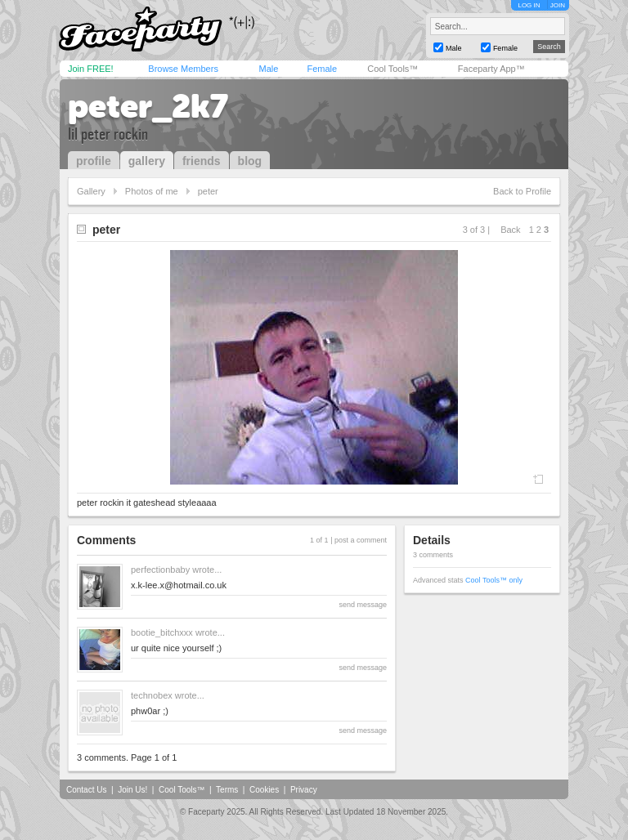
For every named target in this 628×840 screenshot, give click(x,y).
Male (268, 69)
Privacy (304, 790)
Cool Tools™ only (494, 580)
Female (322, 69)
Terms (227, 790)
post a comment (361, 540)
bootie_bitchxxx (162, 632)
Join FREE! (91, 69)
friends (202, 161)
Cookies (264, 790)
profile (94, 161)
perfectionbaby (160, 570)
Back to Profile (522, 191)
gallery (147, 161)
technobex (152, 695)
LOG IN (529, 5)
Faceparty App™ (491, 69)
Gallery (91, 191)
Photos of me (152, 191)
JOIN (558, 5)
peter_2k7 (148, 106)
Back (510, 230)
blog (250, 161)
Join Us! (132, 790)
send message (363, 605)
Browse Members (183, 69)
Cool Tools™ (392, 69)
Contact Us (86, 790)
